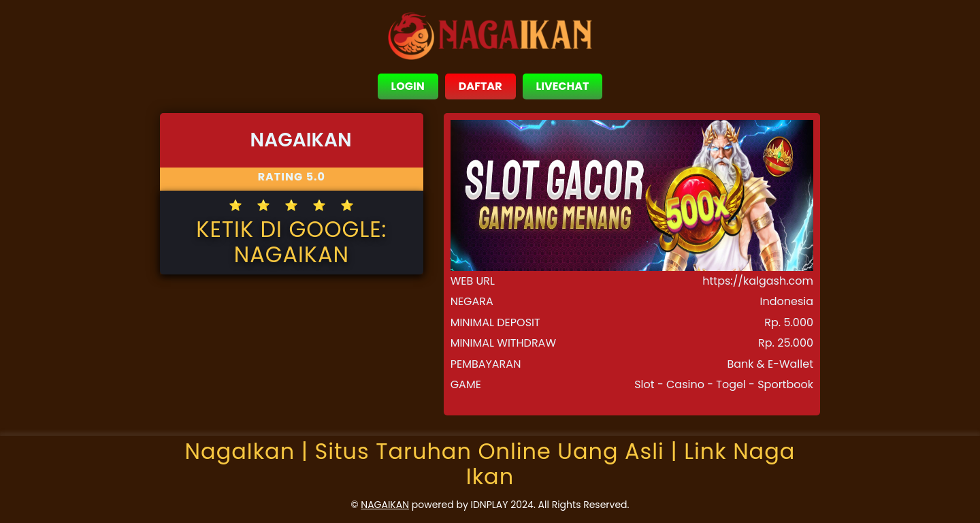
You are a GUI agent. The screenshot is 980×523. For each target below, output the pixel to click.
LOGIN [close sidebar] (408, 86)
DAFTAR (480, 86)
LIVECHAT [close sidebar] (563, 86)
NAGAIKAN (385, 505)
